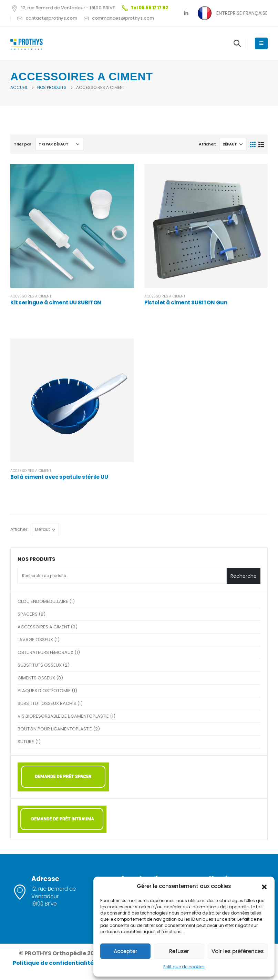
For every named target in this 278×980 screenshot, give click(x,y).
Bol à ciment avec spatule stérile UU (59, 477)
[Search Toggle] (237, 43)
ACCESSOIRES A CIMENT (31, 296)
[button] (264, 886)
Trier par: (23, 144)
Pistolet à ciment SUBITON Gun (186, 302)
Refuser (179, 951)
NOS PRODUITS (36, 559)
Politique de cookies (184, 967)
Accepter (126, 951)
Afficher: (207, 144)
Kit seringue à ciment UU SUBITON (56, 302)
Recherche (244, 576)
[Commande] (60, 144)
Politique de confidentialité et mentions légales (83, 963)
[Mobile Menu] (261, 43)
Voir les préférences (238, 951)
